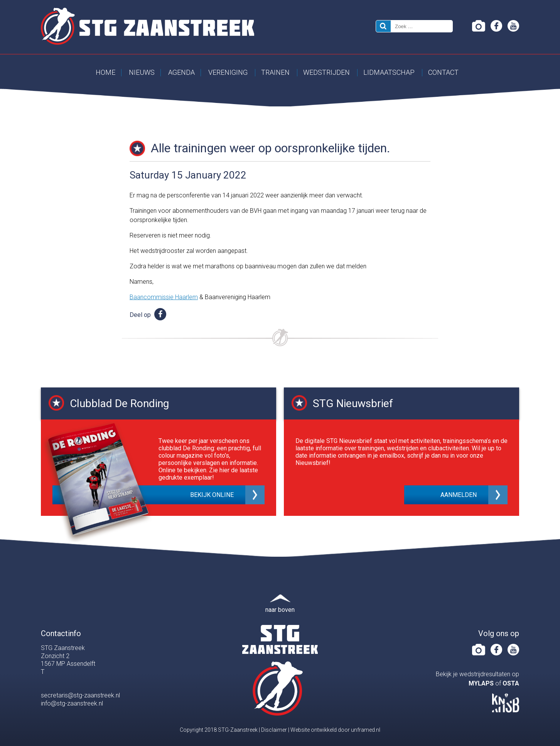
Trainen (275, 72)
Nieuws (142, 72)
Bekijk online (212, 495)
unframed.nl (366, 730)
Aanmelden (459, 495)
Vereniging (228, 72)
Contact (443, 72)
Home (105, 72)
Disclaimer (274, 730)
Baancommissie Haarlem (164, 297)
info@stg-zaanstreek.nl (72, 703)
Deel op (148, 315)
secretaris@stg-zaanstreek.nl (80, 695)
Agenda (181, 72)
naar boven (280, 610)
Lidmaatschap (389, 72)
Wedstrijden (326, 72)
